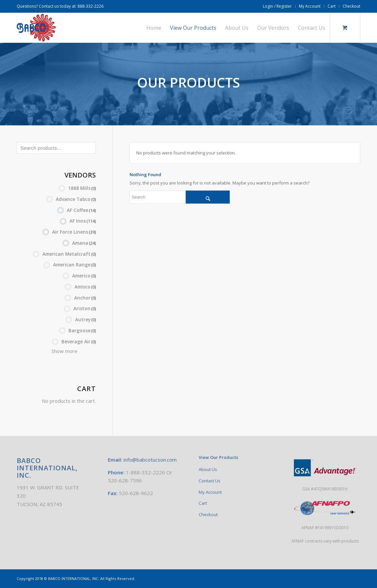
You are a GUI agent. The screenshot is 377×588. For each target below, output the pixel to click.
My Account (310, 6)
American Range (74, 265)
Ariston (85, 308)
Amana (84, 243)
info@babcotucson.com (150, 460)
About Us (208, 469)
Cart (332, 6)
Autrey (85, 319)
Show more (64, 351)
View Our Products (218, 457)
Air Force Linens (74, 232)
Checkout (351, 6)
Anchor (85, 298)
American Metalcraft (69, 254)
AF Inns (83, 221)
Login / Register (277, 6)
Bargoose (82, 330)
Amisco (85, 287)
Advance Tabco (76, 199)
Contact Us (210, 481)
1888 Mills (82, 188)
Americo (84, 276)
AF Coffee (81, 210)
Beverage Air (79, 341)
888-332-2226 (90, 6)
